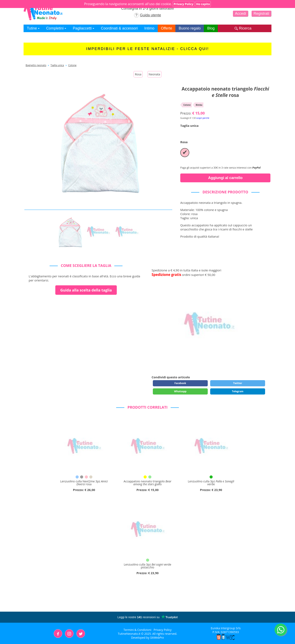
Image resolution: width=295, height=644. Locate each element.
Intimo (149, 28)
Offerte (167, 28)
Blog (211, 28)
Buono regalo (190, 28)
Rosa (138, 74)
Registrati (261, 14)
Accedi (241, 14)
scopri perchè (203, 118)
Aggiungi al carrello (225, 178)
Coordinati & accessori (119, 28)
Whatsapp (180, 391)
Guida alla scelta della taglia (86, 290)
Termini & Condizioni (137, 630)
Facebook (180, 383)
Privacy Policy (163, 630)
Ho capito (203, 4)
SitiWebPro (157, 638)
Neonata (154, 74)
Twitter (238, 383)
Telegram (238, 391)
